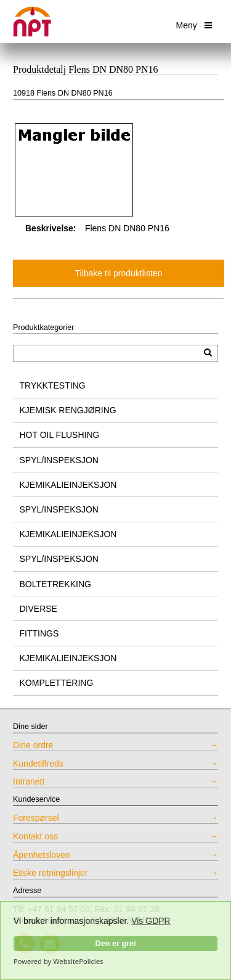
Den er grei (116, 944)
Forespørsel (36, 818)
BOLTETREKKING (55, 584)
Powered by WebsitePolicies (58, 961)
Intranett (29, 781)
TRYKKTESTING (53, 385)
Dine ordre (33, 745)
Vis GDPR (151, 921)
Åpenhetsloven (42, 855)
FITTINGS (39, 633)
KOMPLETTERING (57, 683)
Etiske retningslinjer (50, 873)
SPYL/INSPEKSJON (59, 460)
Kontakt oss (35, 836)
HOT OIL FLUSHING (60, 435)
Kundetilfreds (38, 764)
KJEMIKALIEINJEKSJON (68, 485)
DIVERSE (38, 609)
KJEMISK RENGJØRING (68, 410)
